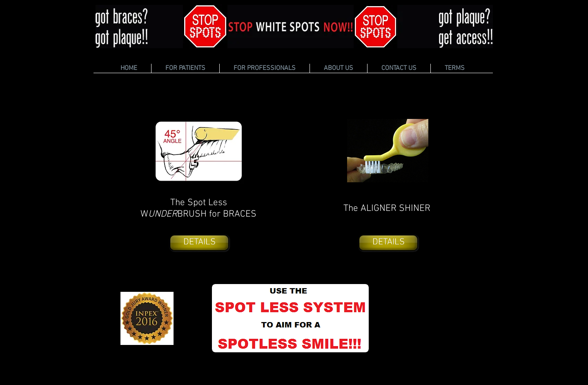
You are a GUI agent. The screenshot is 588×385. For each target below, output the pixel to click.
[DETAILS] (199, 243)
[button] (185, 68)
